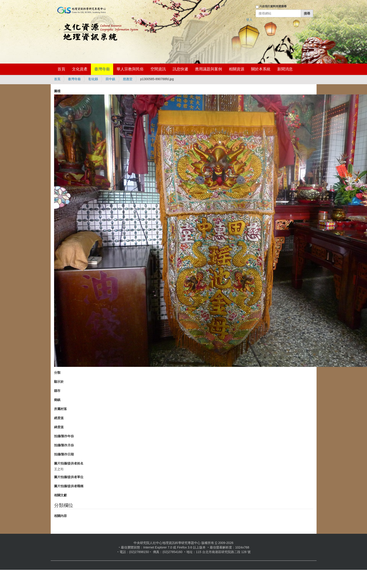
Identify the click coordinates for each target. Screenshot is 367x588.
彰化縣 (93, 79)
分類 (57, 373)
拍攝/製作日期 (64, 454)
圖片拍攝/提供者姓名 (69, 463)
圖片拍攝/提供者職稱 (69, 486)
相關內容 (60, 516)
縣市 (57, 391)
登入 (249, 20)
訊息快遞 (180, 69)
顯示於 (59, 382)
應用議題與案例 (208, 69)
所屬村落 (60, 409)
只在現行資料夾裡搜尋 (273, 6)
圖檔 (57, 91)
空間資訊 (158, 69)
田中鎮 (110, 79)
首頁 (61, 69)
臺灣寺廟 (102, 69)
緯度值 (59, 427)
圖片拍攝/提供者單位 (69, 477)
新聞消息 (285, 69)
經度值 (59, 418)
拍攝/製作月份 (64, 445)
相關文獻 (60, 495)
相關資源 (237, 69)
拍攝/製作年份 (64, 436)
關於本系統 (261, 69)
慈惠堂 (128, 79)
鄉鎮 (57, 400)
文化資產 (80, 69)
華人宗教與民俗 (130, 69)
